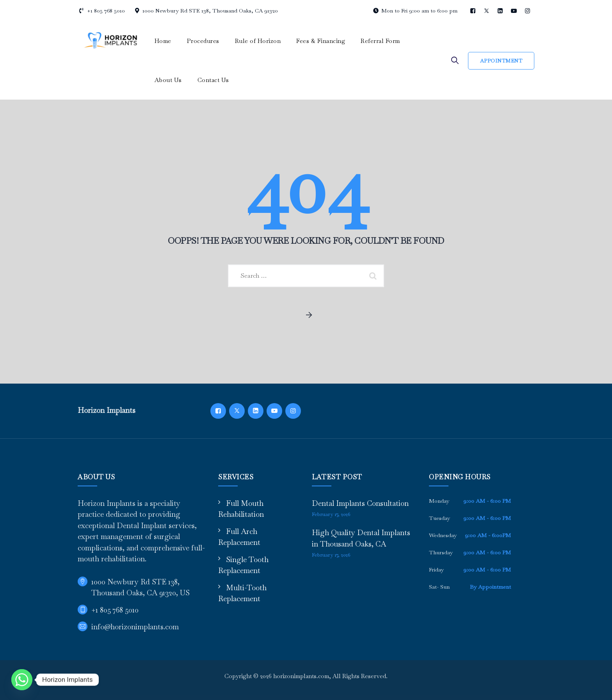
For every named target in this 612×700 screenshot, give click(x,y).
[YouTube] (274, 411)
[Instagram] (293, 411)
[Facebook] (218, 411)
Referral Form (380, 41)
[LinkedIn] (256, 411)
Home (163, 41)
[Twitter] (237, 411)
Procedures (203, 41)
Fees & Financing (321, 41)
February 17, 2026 (331, 514)
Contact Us (213, 80)
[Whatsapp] (22, 680)
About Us (168, 80)
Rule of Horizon (258, 41)
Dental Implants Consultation (360, 503)
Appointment (501, 61)
